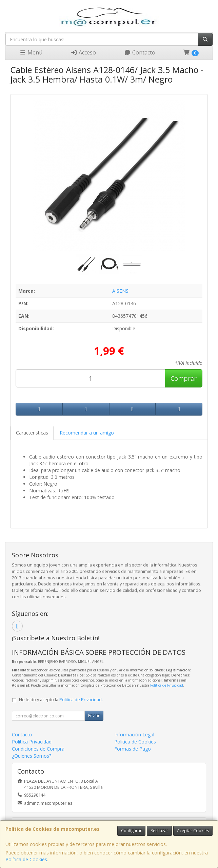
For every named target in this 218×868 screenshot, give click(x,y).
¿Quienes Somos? (32, 756)
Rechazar (159, 831)
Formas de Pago (133, 749)
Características (32, 433)
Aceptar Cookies (193, 831)
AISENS (120, 291)
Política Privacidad (32, 742)
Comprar (184, 378)
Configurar (131, 831)
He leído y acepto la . (61, 700)
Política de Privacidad (167, 685)
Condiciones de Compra (38, 749)
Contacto (140, 52)
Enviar (94, 716)
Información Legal (134, 735)
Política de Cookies (26, 859)
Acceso (83, 52)
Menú (31, 52)
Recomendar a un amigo (87, 433)
